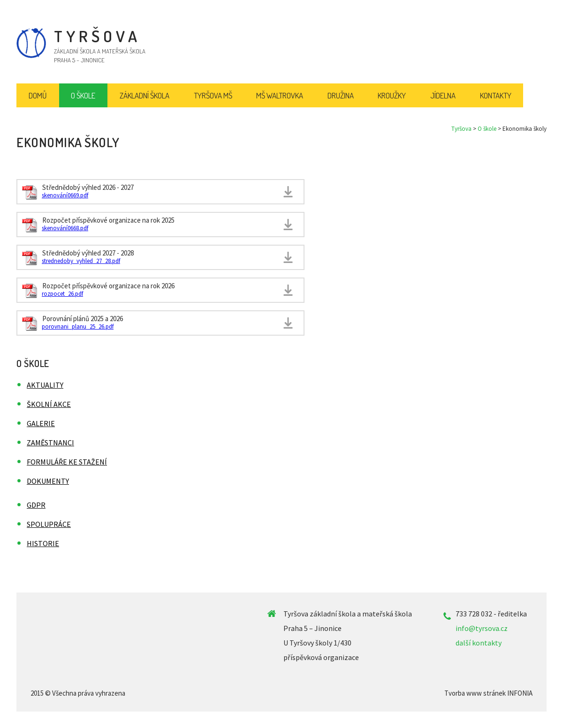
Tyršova (461, 129)
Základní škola (145, 95)
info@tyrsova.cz (482, 628)
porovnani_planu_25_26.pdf (78, 326)
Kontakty (496, 95)
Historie (43, 543)
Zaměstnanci (50, 443)
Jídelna (443, 95)
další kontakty (479, 643)
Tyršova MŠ (213, 95)
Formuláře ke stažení (67, 462)
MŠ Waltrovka (280, 95)
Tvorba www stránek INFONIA (488, 693)
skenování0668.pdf (65, 228)
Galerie (41, 423)
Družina (341, 95)
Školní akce (49, 404)
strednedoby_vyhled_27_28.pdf (81, 261)
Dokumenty (48, 481)
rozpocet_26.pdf (62, 294)
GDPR (36, 505)
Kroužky (392, 95)
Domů (38, 95)
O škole (487, 129)
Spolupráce (49, 524)
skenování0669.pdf (65, 195)
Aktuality (45, 385)
